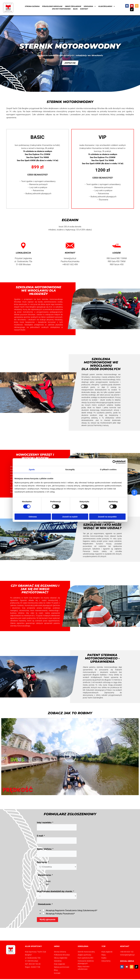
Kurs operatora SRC (86, 958)
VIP (47, 885)
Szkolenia (90, 6)
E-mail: (41, 836)
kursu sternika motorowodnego (103, 380)
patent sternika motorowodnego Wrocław (87, 108)
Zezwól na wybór (70, 517)
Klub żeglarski (107, 6)
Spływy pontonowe (61, 9)
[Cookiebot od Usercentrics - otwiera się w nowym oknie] (114, 462)
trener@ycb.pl (70, 258)
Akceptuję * (71, 910)
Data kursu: (43, 862)
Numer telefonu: (45, 849)
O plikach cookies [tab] (108, 469)
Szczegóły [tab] (70, 469)
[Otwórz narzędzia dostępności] (134, 493)
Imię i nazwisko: (45, 823)
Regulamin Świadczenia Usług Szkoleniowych (76, 910)
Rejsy (104, 955)
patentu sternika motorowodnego (103, 667)
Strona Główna (32, 6)
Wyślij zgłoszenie (47, 919)
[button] (70, 757)
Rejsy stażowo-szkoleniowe (84, 968)
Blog (75, 9)
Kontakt (84, 9)
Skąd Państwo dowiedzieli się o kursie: (55, 891)
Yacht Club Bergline (21, 108)
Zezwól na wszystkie (107, 517)
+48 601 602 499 (70, 264)
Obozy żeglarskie (73, 6)
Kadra (104, 958)
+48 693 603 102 (127, 952)
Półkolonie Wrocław (52, 6)
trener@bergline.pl (127, 955)
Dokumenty (106, 961)
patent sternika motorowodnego (103, 374)
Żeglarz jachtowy (84, 955)
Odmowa (33, 517)
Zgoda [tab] (32, 469)
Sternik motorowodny (86, 952)
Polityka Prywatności (64, 914)
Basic (48, 881)
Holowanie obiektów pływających (86, 962)
